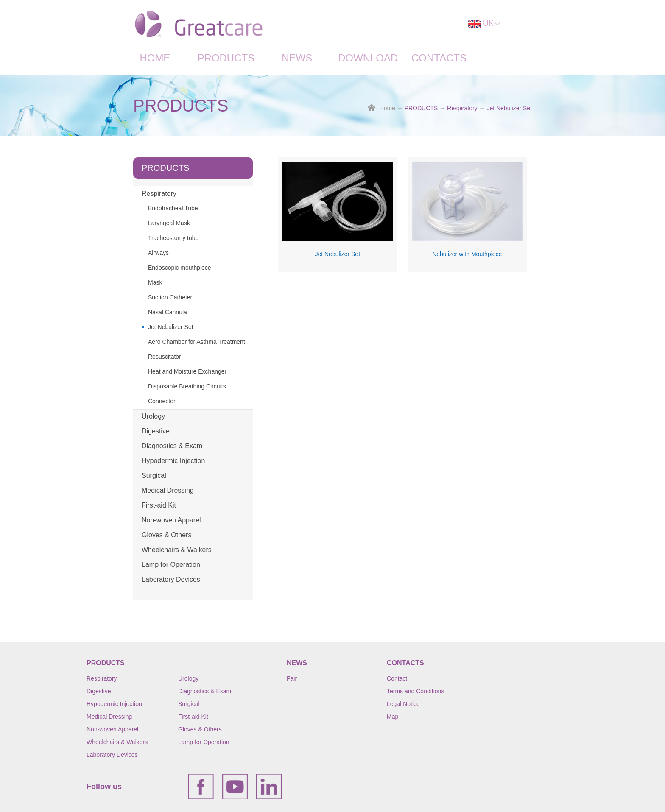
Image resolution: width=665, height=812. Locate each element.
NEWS (297, 58)
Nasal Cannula (168, 312)
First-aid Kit (159, 505)
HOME (155, 58)
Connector (162, 401)
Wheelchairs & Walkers (177, 550)
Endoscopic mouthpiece (180, 268)
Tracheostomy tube (173, 238)
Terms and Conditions (415, 691)
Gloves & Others (166, 535)
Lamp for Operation (171, 565)
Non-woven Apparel (171, 520)
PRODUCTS (226, 58)
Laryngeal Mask (169, 223)
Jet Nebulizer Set (509, 108)
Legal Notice (403, 704)
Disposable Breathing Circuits (187, 386)
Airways (158, 253)
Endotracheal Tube (173, 208)
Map (393, 717)
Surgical (154, 476)
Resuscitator (165, 357)
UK (485, 24)
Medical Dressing (168, 490)
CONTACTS (439, 58)
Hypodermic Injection (173, 461)
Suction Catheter (170, 297)
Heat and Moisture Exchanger (187, 371)
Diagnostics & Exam (172, 446)
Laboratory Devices (171, 579)
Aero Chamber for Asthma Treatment (197, 342)
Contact (397, 678)
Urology (153, 416)
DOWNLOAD (368, 58)
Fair (292, 678)
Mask (155, 282)
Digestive (156, 431)
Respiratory (462, 108)
